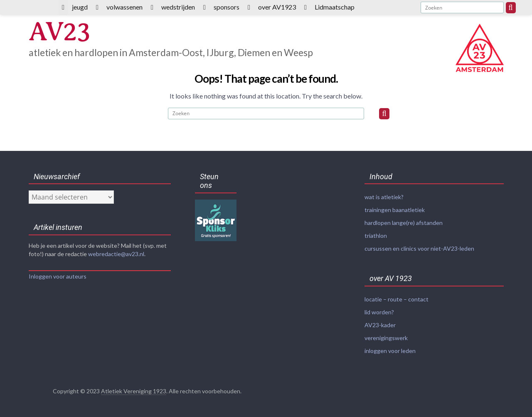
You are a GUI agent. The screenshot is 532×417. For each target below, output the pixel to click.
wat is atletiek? (384, 197)
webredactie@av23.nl (116, 254)
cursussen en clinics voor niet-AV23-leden (419, 248)
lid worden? (379, 312)
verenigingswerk (386, 338)
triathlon (376, 236)
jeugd (80, 7)
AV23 (59, 32)
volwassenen (124, 7)
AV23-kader (380, 325)
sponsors (227, 7)
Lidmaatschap (335, 7)
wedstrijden (178, 7)
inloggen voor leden (390, 351)
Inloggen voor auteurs (58, 276)
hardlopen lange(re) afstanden (404, 223)
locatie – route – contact (397, 299)
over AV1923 (277, 7)
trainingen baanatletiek (395, 210)
